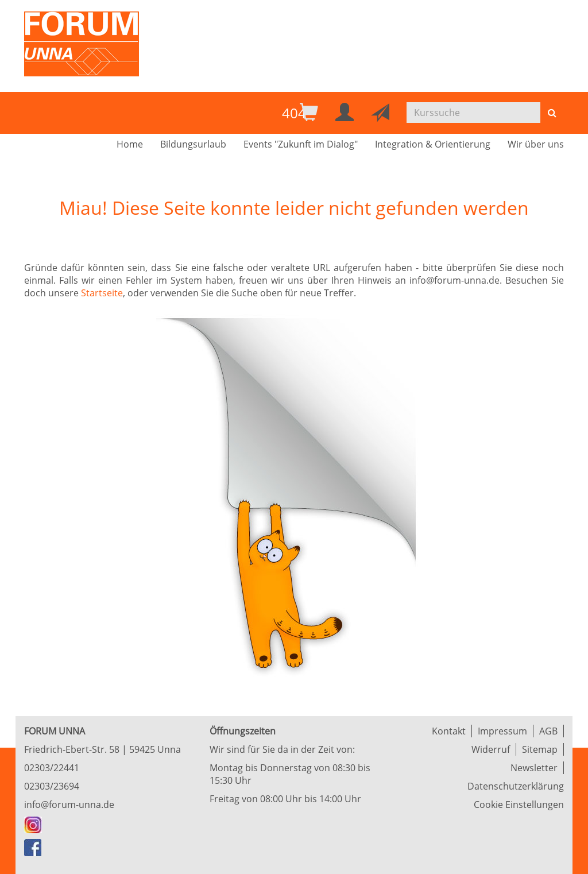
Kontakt (449, 731)
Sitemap (540, 749)
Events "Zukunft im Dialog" (301, 144)
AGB (548, 731)
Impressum (502, 731)
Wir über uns (536, 144)
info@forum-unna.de (69, 805)
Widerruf (491, 749)
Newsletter (534, 768)
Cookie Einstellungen (519, 805)
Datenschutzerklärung (516, 786)
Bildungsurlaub (193, 144)
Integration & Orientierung (433, 144)
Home (130, 144)
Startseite (102, 293)
